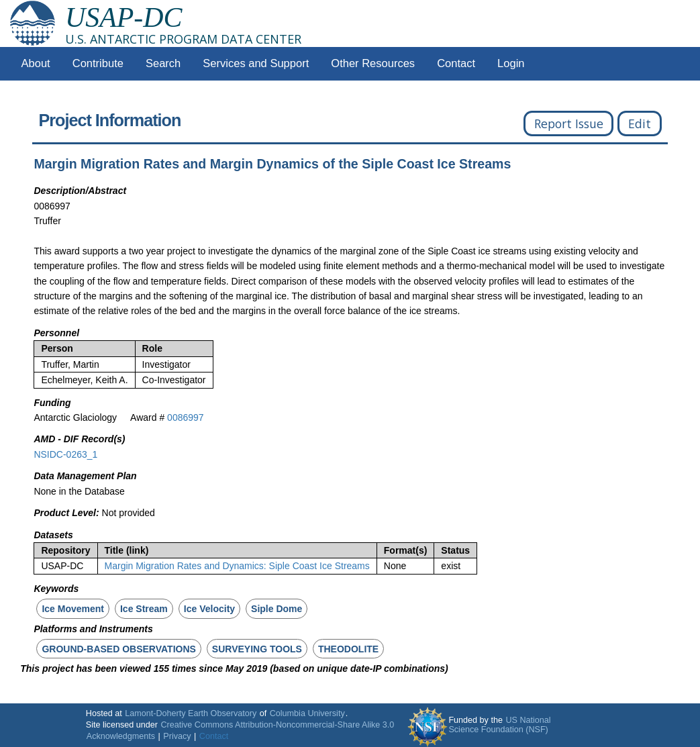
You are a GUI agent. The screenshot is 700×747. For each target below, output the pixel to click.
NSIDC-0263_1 (65, 454)
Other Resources (373, 63)
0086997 (186, 417)
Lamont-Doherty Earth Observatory (191, 713)
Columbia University (307, 713)
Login (511, 63)
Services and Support (256, 63)
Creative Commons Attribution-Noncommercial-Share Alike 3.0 (277, 725)
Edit (640, 123)
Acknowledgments (121, 736)
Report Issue (569, 123)
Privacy (177, 736)
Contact (456, 63)
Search (163, 63)
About (36, 63)
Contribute (98, 63)
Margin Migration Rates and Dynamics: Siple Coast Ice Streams (237, 566)
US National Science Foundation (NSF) (499, 725)
